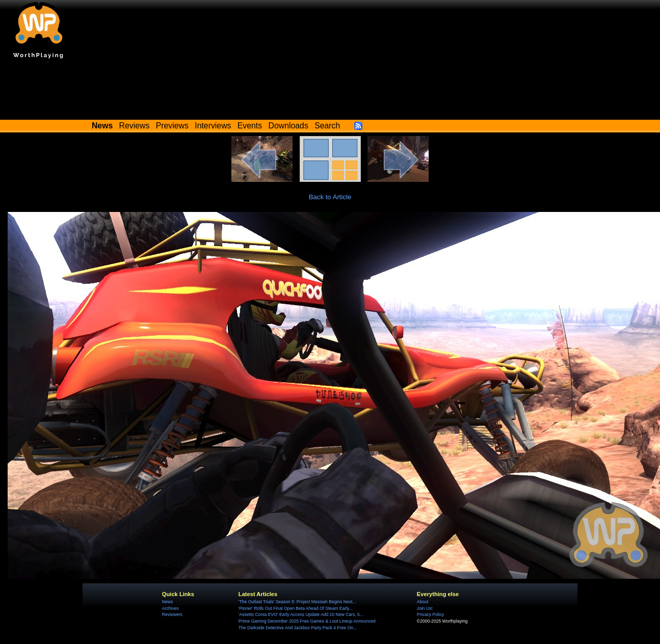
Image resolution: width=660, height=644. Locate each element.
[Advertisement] (330, 92)
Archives (170, 608)
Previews (172, 126)
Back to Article (330, 197)
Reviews (135, 126)
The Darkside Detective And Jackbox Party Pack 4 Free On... (298, 628)
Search (327, 126)
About (423, 602)
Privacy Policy (430, 614)
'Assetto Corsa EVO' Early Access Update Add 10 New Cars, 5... (301, 614)
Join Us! (425, 608)
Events (250, 126)
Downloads (288, 126)
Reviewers (172, 614)
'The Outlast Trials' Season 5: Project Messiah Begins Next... (297, 602)
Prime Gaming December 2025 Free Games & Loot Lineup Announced (307, 621)
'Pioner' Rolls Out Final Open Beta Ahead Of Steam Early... (296, 608)
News (167, 602)
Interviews (213, 126)
